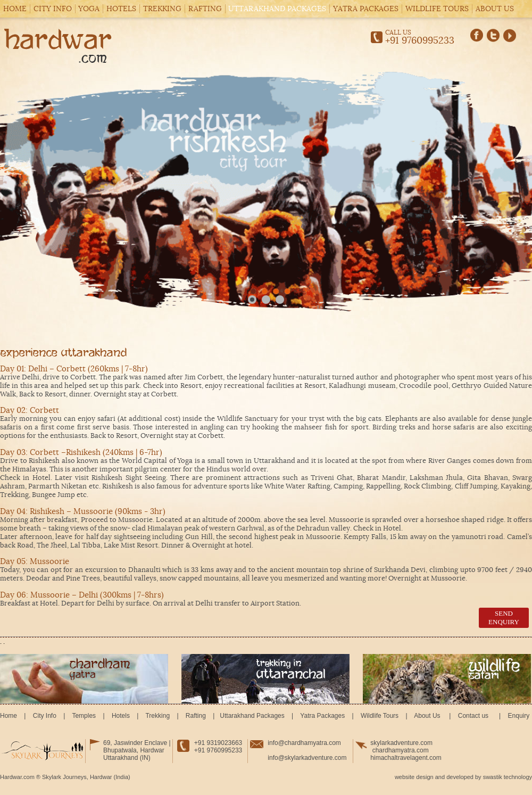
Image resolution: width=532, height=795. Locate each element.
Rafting (205, 9)
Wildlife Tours (437, 9)
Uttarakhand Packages (277, 9)
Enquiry (518, 716)
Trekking (162, 9)
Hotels (121, 9)
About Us (495, 9)
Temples (84, 716)
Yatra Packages (366, 9)
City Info (53, 9)
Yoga (89, 9)
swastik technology (508, 777)
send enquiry (504, 618)
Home (15, 9)
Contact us (473, 716)
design (425, 777)
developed (460, 777)
